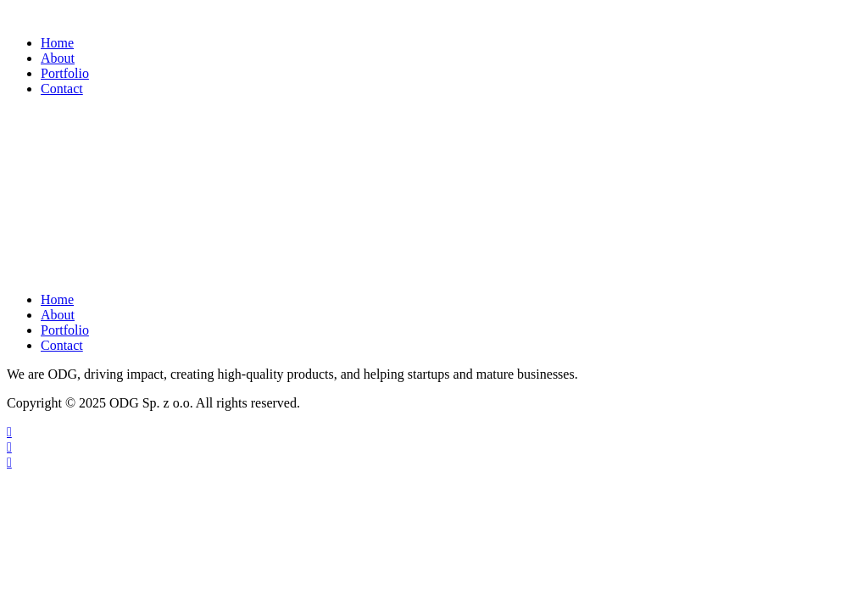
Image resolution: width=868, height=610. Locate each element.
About (58, 58)
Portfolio (65, 73)
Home (57, 43)
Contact (62, 89)
